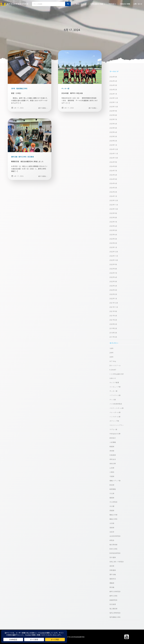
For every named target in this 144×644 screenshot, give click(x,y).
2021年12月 (114, 303)
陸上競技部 (113, 609)
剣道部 (112, 446)
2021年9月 (113, 311)
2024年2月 (113, 192)
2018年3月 (113, 333)
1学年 (111, 348)
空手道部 (113, 557)
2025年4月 (113, 132)
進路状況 (113, 579)
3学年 (13, 88)
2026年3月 (113, 85)
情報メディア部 (115, 481)
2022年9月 (113, 264)
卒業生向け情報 (125, 4)
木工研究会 (113, 502)
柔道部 (112, 510)
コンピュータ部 (115, 387)
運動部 (112, 583)
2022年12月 (114, 252)
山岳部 (112, 468)
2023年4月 (113, 234)
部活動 (112, 587)
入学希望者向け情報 (98, 4)
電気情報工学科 (22, 88)
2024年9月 (113, 162)
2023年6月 (113, 226)
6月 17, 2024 (17, 108)
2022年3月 (113, 290)
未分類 (112, 506)
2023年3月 (113, 239)
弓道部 (112, 476)
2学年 (111, 353)
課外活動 (14, 157)
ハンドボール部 (115, 417)
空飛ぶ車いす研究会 (117, 562)
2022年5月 (113, 281)
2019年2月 (113, 328)
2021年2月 (113, 320)
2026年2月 (113, 89)
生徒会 (112, 532)
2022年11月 (114, 256)
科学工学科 (113, 549)
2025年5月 (113, 128)
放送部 (112, 485)
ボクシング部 (114, 421)
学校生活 (112, 4)
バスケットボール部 (116, 408)
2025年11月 (114, 102)
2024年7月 (113, 171)
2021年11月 (114, 307)
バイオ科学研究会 (116, 404)
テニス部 (113, 400)
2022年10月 (114, 260)
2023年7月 (113, 222)
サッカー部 (65, 88)
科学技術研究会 (115, 553)
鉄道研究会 (113, 600)
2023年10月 (114, 209)
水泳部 (112, 523)
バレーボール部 (115, 412)
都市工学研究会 (115, 591)
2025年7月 (113, 119)
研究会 (112, 540)
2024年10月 (114, 158)
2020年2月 (113, 324)
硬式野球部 (113, 545)
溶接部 (112, 527)
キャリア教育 (114, 382)
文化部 (112, 493)
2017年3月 (113, 337)
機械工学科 (113, 519)
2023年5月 (113, 230)
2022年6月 (113, 277)
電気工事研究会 (115, 613)
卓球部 (112, 451)
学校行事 (113, 463)
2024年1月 (113, 196)
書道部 (112, 498)
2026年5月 (113, 77)
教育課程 (113, 489)
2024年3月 (113, 188)
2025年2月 (113, 141)
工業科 (112, 472)
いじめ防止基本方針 (117, 374)
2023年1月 (113, 247)
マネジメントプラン (117, 425)
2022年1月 (113, 298)
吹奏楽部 (113, 455)
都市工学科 (22, 157)
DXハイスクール (115, 365)
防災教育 (31, 157)
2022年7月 (113, 273)
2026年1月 (113, 94)
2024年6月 (113, 175)
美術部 (112, 566)
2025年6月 (113, 124)
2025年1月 (113, 145)
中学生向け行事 (115, 434)
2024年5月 (113, 179)
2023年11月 (114, 205)
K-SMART (113, 370)
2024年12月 (114, 149)
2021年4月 (113, 316)
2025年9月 (113, 111)
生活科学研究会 (115, 536)
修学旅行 (113, 438)
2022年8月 (113, 269)
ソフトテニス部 (115, 395)
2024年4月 (113, 183)
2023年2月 (113, 243)
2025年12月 (114, 98)
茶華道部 (113, 570)
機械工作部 (113, 515)
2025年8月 (113, 115)
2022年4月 (113, 286)
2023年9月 (113, 213)
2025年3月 (113, 136)
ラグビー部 (113, 429)
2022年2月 (113, 294)
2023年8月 (113, 217)
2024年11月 (114, 153)
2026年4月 (113, 81)
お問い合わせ (138, 4)
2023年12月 (114, 200)
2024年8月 (113, 166)
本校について (81, 4)
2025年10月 (114, 107)
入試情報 (113, 442)
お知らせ (113, 378)
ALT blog (113, 361)
